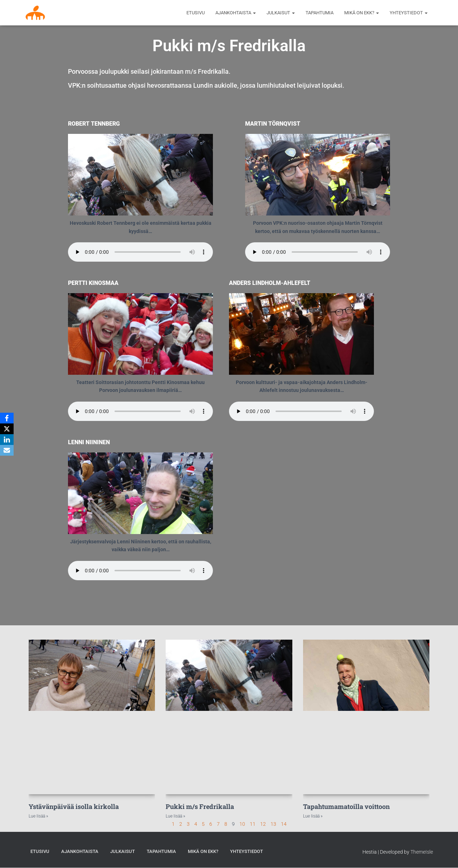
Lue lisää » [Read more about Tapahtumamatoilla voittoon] (313, 816)
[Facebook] (7, 418)
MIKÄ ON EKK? (362, 13)
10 (242, 824)
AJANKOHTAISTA (236, 13)
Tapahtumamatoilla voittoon (346, 806)
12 (263, 824)
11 (253, 824)
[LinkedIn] (7, 440)
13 (273, 824)
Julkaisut (281, 13)
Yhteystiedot (409, 13)
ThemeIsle (422, 852)
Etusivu (196, 13)
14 (284, 824)
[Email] (7, 450)
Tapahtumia (320, 13)
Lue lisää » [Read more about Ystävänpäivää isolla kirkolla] (38, 816)
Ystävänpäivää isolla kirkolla (74, 806)
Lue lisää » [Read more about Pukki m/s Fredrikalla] (175, 816)
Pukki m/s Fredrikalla (200, 806)
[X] (7, 429)
